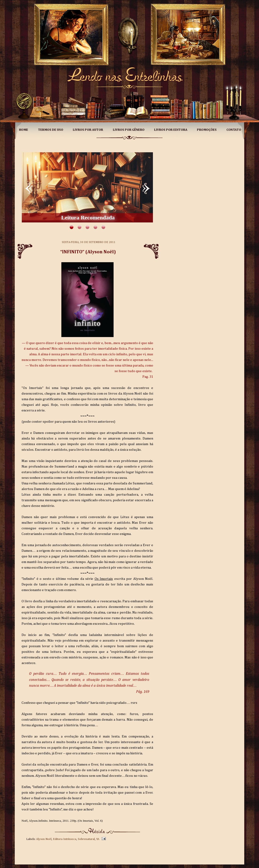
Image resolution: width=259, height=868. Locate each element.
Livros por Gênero (129, 130)
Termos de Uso (51, 130)
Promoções (207, 130)
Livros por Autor (88, 130)
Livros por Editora (171, 130)
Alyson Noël (44, 839)
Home (24, 130)
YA (98, 839)
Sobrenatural (86, 839)
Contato (234, 130)
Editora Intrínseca (65, 839)
